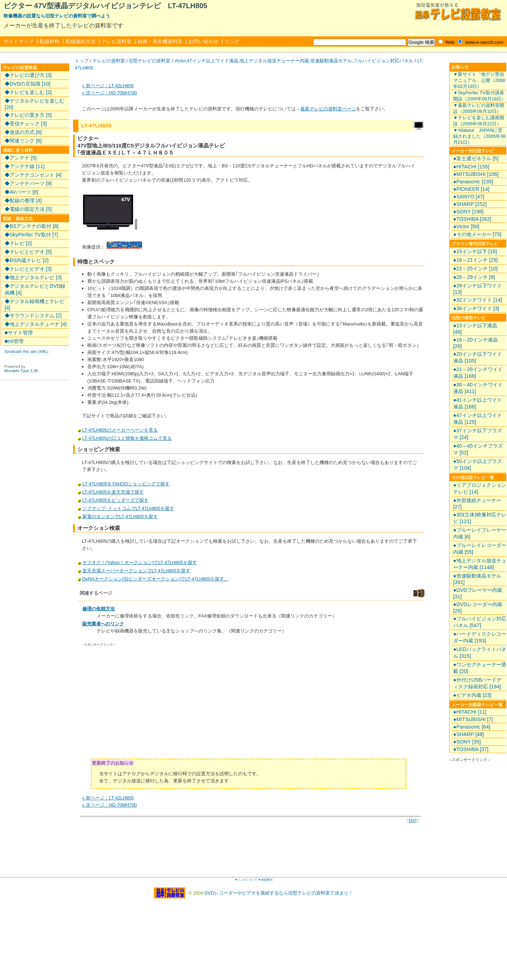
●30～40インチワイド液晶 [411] (478, 388)
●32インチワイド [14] (478, 300)
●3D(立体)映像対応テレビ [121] (480, 518)
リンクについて (247, 880)
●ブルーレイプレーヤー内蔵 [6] (480, 533)
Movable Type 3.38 (21, 371)
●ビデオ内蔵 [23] (472, 695)
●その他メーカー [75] (477, 234)
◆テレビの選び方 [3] (28, 75)
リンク (232, 41)
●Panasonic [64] (472, 727)
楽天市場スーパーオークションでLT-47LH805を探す (136, 571)
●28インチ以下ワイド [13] (478, 289)
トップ (82, 61)
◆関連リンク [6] (23, 141)
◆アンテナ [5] (21, 158)
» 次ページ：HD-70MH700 (109, 93)
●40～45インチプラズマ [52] (478, 449)
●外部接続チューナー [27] (477, 504)
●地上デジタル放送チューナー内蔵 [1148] (480, 564)
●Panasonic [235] (473, 182)
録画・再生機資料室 (160, 41)
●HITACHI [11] (470, 712)
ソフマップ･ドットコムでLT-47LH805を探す (128, 508)
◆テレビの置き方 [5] (28, 115)
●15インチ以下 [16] (475, 251)
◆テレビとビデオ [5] (28, 252)
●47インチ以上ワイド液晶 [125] (478, 419)
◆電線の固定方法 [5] (28, 209)
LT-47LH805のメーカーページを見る (120, 430)
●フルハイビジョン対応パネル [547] (480, 622)
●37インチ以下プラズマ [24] (478, 434)
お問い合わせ (203, 41)
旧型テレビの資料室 (149, 61)
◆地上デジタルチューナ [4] (36, 324)
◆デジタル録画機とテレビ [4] (35, 304)
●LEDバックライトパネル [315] (480, 653)
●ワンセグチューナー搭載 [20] (480, 668)
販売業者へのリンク (103, 624)
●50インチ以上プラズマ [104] (478, 465)
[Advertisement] (142, 705)
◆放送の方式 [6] (23, 132)
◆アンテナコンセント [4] (33, 175)
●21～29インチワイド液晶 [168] (478, 373)
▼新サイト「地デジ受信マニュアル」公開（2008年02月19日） (479, 80)
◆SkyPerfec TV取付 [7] (31, 235)
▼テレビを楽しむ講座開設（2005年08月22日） (479, 121)
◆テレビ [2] (18, 243)
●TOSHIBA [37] (471, 749)
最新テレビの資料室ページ (328, 109)
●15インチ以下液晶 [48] (475, 329)
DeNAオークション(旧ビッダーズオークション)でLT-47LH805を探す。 (156, 579)
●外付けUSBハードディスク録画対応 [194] (477, 683)
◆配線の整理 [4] (23, 200)
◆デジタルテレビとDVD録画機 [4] (35, 289)
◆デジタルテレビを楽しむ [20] (35, 104)
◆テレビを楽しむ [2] (28, 92)
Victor (180, 61)
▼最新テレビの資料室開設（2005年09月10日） (479, 108)
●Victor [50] (466, 226)
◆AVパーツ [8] (21, 192)
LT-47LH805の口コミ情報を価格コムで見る (127, 438)
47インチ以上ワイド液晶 (212, 61)
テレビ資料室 (117, 41)
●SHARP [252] (470, 204)
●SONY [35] (467, 742)
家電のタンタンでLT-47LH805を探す (120, 517)
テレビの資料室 (109, 61)
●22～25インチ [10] (475, 269)
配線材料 (50, 41)
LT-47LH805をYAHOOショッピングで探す (126, 484)
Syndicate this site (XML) (26, 351)
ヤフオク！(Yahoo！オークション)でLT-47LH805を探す (140, 562)
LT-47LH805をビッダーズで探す (115, 500)
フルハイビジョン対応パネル (383, 61)
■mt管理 (14, 341)
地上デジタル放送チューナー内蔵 (274, 61)
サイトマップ (19, 41)
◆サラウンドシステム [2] (33, 316)
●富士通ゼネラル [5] (476, 158)
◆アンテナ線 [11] (25, 166)
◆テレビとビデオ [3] (28, 269)
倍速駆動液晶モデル (331, 61)
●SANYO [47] (469, 197)
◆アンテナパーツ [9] (28, 183)
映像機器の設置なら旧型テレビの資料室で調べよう (57, 16)
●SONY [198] (468, 212)
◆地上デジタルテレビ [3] (33, 277)
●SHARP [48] (469, 734)
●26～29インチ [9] (474, 277)
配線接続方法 (81, 41)
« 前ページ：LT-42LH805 (108, 86)
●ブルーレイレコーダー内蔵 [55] (480, 549)
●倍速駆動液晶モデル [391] (477, 579)
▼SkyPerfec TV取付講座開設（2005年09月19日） (480, 96)
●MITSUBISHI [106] (476, 174)
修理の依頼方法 (99, 609)
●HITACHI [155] (471, 167)
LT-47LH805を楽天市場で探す (113, 492)
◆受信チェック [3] (26, 124)
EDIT (413, 821)
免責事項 (267, 880)
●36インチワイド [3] (476, 308)
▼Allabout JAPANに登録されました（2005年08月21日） (479, 136)
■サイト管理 (19, 333)
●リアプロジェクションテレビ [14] (480, 488)
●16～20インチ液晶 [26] (475, 343)
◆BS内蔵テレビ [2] (27, 260)
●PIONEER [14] (471, 189)
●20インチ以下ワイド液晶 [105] (478, 357)
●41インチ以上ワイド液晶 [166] (478, 403)
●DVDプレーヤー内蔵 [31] (478, 593)
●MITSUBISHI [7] (473, 719)
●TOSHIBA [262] (472, 219)
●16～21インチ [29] (475, 260)
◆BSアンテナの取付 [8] (32, 226)
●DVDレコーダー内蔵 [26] (478, 608)
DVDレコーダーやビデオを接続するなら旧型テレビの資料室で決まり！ (279, 893)
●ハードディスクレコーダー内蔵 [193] (480, 637)
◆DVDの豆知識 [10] (27, 84)
